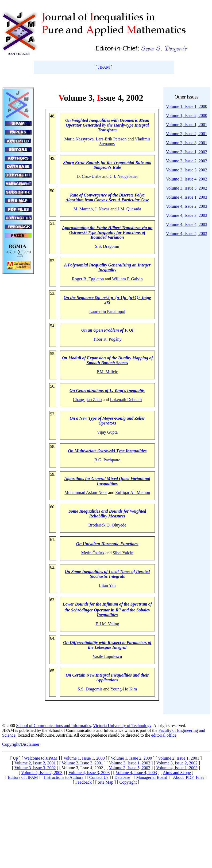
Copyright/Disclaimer (21, 744)
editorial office (164, 735)
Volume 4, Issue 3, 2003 (187, 215)
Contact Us (99, 777)
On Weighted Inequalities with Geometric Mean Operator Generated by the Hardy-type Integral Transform (107, 125)
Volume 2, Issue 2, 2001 (187, 134)
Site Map (106, 782)
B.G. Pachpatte (107, 460)
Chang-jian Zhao (87, 400)
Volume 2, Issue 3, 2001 (187, 143)
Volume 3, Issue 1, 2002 (187, 152)
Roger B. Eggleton (88, 279)
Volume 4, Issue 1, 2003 (187, 197)
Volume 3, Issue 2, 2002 (187, 161)
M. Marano (83, 209)
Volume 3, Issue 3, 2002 (187, 170)
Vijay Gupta (107, 432)
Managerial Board (152, 777)
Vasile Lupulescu (107, 656)
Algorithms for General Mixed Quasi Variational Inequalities (107, 481)
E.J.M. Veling (107, 624)
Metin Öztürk (93, 553)
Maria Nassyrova (79, 139)
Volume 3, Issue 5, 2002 (187, 188)
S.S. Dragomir (107, 246)
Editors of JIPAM (23, 777)
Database (122, 777)
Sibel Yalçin (123, 553)
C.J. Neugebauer (124, 176)
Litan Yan (107, 585)
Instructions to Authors (63, 777)
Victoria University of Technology (122, 726)
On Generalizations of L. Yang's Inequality (107, 390)
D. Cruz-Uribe (89, 176)
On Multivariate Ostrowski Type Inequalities (107, 451)
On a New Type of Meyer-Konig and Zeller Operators (107, 421)
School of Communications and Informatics (53, 726)
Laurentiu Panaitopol (107, 311)
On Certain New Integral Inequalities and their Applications (107, 677)
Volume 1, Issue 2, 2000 (131, 758)
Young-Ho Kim (124, 689)
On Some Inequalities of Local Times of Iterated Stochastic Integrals (107, 574)
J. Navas (102, 209)
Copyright (128, 782)
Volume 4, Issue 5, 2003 (187, 233)
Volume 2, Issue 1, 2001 (187, 125)
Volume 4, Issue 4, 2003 (187, 224)
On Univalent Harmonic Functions (107, 544)
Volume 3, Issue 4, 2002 (187, 179)
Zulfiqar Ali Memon (133, 492)
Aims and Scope (177, 773)
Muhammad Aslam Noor (86, 492)
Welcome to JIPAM (41, 758)
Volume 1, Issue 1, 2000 (84, 758)
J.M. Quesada (129, 209)
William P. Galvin (127, 279)
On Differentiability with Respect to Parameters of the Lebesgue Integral (107, 645)
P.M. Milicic (107, 372)
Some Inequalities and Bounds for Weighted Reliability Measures (107, 514)
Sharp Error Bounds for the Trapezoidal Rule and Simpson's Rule (107, 165)
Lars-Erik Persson (111, 139)
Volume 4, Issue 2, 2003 (187, 206)
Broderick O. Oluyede (107, 525)
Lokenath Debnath (126, 400)
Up (16, 758)
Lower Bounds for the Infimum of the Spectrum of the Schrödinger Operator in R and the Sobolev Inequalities (107, 609)
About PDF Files (188, 777)
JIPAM (104, 67)
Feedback (84, 782)
